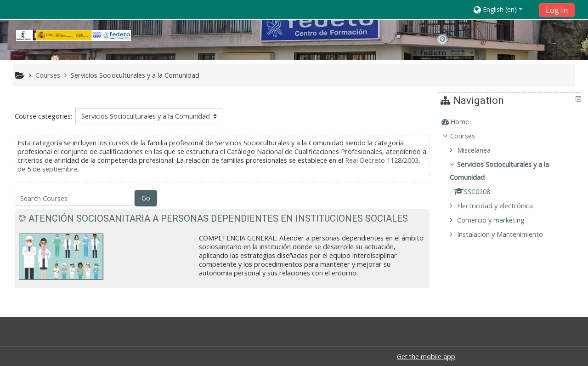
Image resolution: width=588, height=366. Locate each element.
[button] (503, 9)
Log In (557, 10)
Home (466, 122)
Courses (469, 136)
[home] (73, 35)
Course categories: (43, 116)
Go (146, 198)
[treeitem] (512, 122)
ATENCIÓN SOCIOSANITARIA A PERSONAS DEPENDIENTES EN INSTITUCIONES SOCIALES (218, 218)
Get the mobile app (426, 357)
